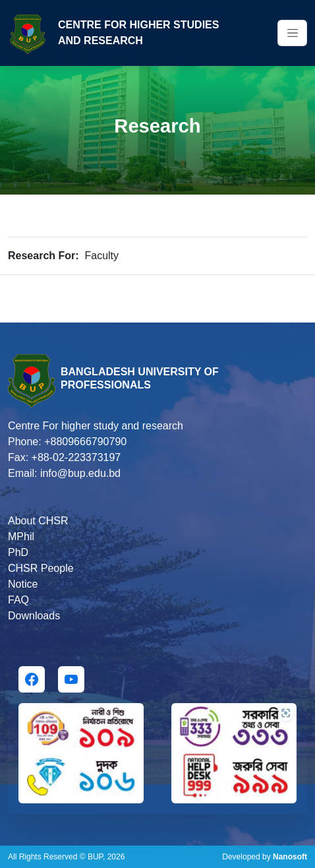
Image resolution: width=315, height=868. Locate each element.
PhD (18, 552)
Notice (23, 584)
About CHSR (38, 521)
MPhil (21, 537)
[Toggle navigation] (292, 33)
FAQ (18, 600)
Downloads (34, 616)
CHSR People (41, 568)
